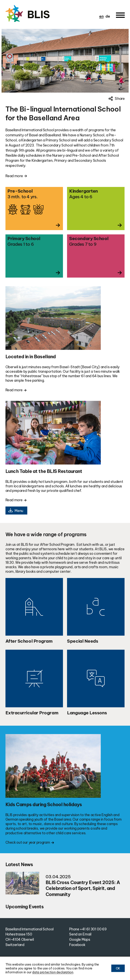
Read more (14, 176)
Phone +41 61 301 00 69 (88, 929)
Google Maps (80, 939)
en (101, 16)
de (108, 16)
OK (118, 968)
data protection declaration (53, 972)
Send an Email (80, 934)
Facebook (77, 945)
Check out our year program (28, 842)
